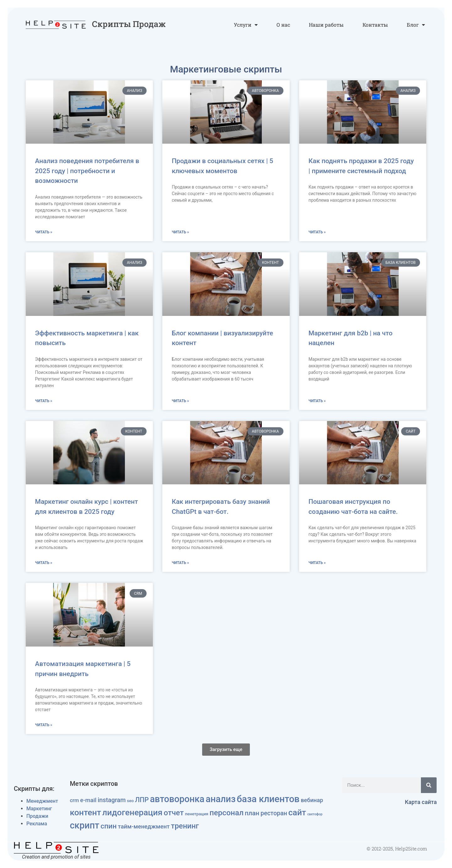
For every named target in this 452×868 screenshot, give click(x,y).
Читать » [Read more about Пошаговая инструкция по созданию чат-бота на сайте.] (317, 563)
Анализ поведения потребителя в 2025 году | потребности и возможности (87, 171)
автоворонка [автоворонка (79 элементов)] (177, 799)
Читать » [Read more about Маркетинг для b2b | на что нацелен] (317, 401)
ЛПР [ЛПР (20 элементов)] (142, 800)
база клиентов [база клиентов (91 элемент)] (268, 799)
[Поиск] (429, 785)
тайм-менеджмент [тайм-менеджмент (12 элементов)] (144, 827)
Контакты (375, 25)
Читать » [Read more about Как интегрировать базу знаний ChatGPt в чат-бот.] (180, 563)
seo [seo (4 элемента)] (130, 801)
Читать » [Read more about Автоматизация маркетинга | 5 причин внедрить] (44, 725)
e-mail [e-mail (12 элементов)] (88, 800)
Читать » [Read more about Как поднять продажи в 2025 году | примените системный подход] (317, 232)
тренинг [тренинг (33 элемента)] (185, 826)
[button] (226, 750)
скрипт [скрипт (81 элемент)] (84, 825)
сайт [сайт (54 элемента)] (297, 812)
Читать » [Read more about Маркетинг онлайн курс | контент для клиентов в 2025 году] (44, 563)
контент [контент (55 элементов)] (85, 812)
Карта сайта (421, 802)
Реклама (37, 824)
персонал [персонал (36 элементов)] (227, 813)
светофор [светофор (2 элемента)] (315, 814)
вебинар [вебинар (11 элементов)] (312, 800)
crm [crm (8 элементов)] (74, 800)
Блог (416, 25)
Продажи (37, 816)
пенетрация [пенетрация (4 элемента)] (196, 814)
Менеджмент (42, 801)
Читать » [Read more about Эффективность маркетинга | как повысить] (44, 401)
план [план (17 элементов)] (252, 813)
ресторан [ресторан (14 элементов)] (274, 813)
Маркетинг (39, 809)
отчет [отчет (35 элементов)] (174, 813)
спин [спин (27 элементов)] (108, 826)
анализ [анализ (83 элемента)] (221, 799)
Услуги (246, 25)
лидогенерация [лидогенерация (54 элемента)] (132, 812)
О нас (283, 25)
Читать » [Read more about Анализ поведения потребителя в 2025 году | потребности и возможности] (44, 232)
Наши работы (326, 25)
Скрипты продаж (129, 24)
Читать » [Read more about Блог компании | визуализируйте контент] (180, 401)
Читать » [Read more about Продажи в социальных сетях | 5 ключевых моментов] (180, 232)
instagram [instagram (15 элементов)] (112, 800)
